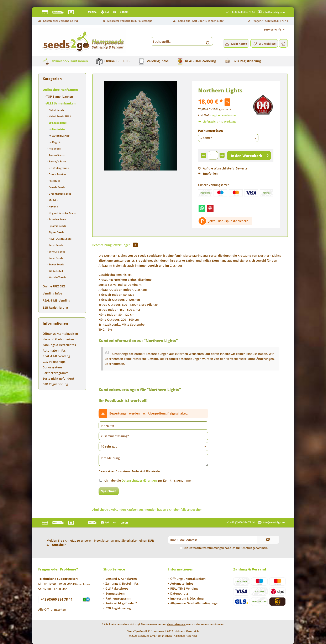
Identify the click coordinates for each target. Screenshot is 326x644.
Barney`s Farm (57, 161)
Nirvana (53, 207)
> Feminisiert (58, 129)
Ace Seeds (54, 149)
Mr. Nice (53, 200)
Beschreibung (102, 245)
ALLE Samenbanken (60, 103)
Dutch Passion (57, 174)
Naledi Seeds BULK (60, 116)
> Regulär (56, 142)
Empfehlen (208, 174)
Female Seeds (56, 187)
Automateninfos (54, 350)
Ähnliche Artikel (104, 510)
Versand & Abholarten (58, 339)
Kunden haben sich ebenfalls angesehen (174, 510)
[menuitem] (274, 30)
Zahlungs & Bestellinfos (59, 345)
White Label (55, 271)
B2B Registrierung (55, 307)
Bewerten (240, 168)
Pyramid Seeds (57, 226)
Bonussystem (52, 367)
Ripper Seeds (56, 232)
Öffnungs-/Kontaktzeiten (60, 334)
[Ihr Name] (153, 426)
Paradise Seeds (57, 219)
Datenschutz (179, 593)
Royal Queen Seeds (60, 239)
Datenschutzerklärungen (139, 480)
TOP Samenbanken (59, 96)
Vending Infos (52, 293)
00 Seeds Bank (57, 123)
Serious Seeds (57, 252)
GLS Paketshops (54, 362)
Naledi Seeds (56, 110)
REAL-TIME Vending (56, 356)
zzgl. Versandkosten (224, 115)
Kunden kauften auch (130, 510)
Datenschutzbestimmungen (206, 548)
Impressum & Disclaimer (187, 598)
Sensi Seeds (55, 245)
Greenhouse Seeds (60, 194)
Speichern (109, 491)
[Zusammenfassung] (153, 436)
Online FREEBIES (54, 286)
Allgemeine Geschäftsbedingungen (195, 603)
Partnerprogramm (56, 373)
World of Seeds (57, 277)
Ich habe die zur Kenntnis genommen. (148, 480)
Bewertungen (125, 245)
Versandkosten (176, 624)
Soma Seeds (56, 258)
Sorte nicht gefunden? (58, 378)
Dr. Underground (59, 168)
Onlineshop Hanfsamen (60, 90)
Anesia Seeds (56, 155)
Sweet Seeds (56, 264)
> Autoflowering (59, 136)
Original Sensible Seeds (62, 213)
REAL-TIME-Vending (56, 300)
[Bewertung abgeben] (153, 447)
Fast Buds (54, 181)
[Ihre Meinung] (153, 460)
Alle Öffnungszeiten (52, 609)
